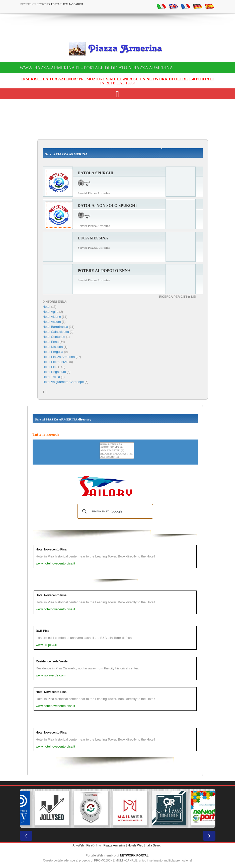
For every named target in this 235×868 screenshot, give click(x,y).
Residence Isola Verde (52, 661)
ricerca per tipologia (117, 444)
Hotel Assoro (52, 322)
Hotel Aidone (52, 317)
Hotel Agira (51, 312)
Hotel (47, 307)
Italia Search (154, 845)
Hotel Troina (51, 377)
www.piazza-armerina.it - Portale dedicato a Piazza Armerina (96, 68)
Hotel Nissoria (53, 347)
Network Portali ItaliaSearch (60, 4)
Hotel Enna (51, 342)
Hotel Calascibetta (56, 332)
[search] (114, 511)
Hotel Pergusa (53, 352)
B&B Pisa (43, 631)
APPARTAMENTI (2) (117, 451)
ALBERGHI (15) (117, 457)
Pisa (89, 845)
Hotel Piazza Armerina (59, 357)
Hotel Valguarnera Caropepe (63, 382)
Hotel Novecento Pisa (51, 549)
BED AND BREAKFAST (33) (117, 454)
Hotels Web (135, 845)
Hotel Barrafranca (55, 327)
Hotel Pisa (50, 367)
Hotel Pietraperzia (56, 362)
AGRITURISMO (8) (117, 447)
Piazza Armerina (114, 845)
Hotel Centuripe (54, 337)
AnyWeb (78, 845)
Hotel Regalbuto (54, 372)
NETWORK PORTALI (135, 855)
